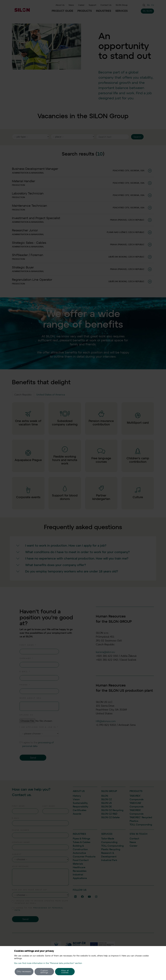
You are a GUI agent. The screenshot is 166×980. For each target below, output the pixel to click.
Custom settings (44, 972)
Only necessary (24, 971)
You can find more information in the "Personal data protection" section (48, 963)
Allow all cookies (65, 972)
